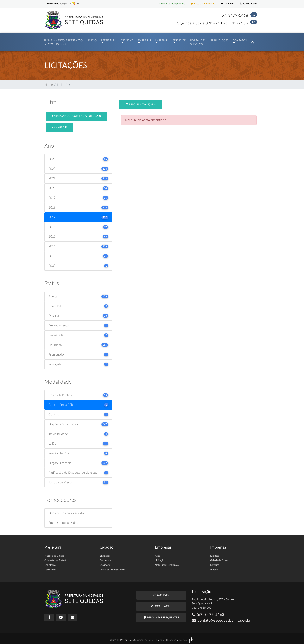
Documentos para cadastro (67, 511)
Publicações (220, 40)
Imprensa (162, 40)
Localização (161, 604)
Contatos (240, 40)
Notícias (215, 563)
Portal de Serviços (197, 42)
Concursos (105, 559)
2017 (59, 125)
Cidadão (127, 40)
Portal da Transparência (167, 4)
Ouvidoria (226, 4)
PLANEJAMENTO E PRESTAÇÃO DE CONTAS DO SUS (63, 42)
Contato (161, 593)
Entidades (105, 554)
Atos (158, 554)
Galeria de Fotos (219, 559)
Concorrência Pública (76, 114)
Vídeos (214, 568)
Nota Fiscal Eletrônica (167, 563)
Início (92, 40)
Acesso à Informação (200, 4)
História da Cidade (54, 554)
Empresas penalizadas (63, 521)
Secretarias (51, 568)
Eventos (215, 554)
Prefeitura (109, 40)
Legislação (50, 563)
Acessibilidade (247, 4)
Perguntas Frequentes (161, 616)
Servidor (179, 40)
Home (49, 83)
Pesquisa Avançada (141, 103)
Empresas (144, 40)
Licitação (160, 559)
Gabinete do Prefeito (56, 559)
